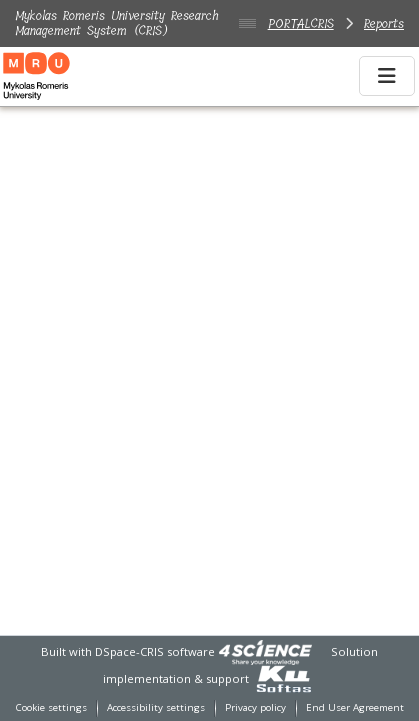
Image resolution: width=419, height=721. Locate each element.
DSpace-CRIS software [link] (155, 651)
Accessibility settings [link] (156, 707)
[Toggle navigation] (387, 76)
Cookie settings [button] (51, 707)
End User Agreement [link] (355, 707)
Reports (384, 23)
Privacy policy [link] (255, 707)
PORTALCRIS (301, 23)
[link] (265, 651)
